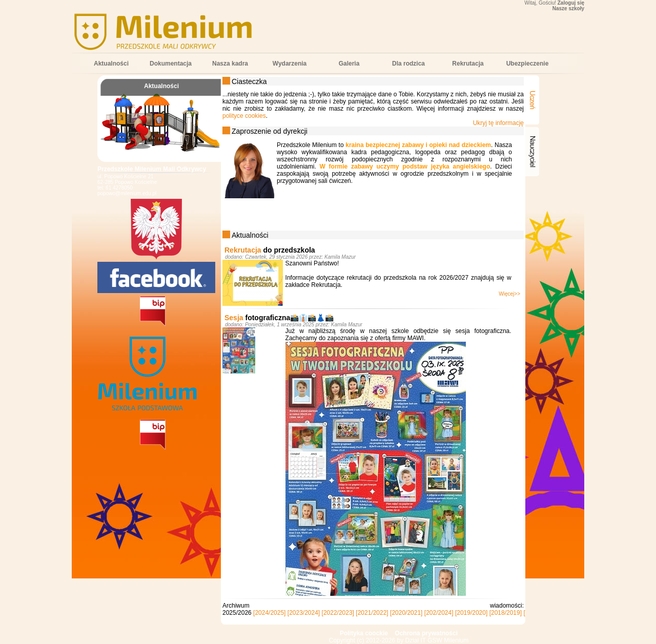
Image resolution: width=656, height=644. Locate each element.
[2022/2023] (338, 613)
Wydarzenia (290, 64)
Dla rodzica (408, 64)
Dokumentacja (171, 64)
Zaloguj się (571, 3)
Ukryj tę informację (498, 123)
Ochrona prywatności (426, 633)
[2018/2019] (506, 613)
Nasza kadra (230, 64)
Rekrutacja (468, 64)
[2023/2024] (304, 613)
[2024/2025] (269, 613)
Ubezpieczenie (528, 64)
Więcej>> (509, 294)
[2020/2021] (406, 613)
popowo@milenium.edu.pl (127, 193)
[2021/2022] (372, 613)
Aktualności (111, 64)
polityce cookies (244, 116)
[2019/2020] (471, 613)
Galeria (349, 64)
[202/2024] (439, 613)
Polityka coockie (364, 633)
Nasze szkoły (568, 8)
